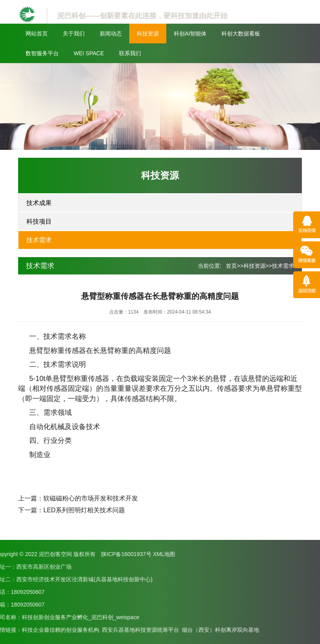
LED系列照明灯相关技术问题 (84, 510)
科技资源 (148, 34)
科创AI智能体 (190, 34)
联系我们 (130, 53)
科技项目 (39, 221)
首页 (231, 266)
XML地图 (31, 554)
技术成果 (39, 203)
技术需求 (39, 240)
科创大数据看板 (241, 34)
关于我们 (74, 34)
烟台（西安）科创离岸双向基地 (87, 630)
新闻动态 (111, 34)
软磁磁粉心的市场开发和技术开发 (91, 498)
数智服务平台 (42, 53)
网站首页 (37, 34)
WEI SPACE (89, 53)
